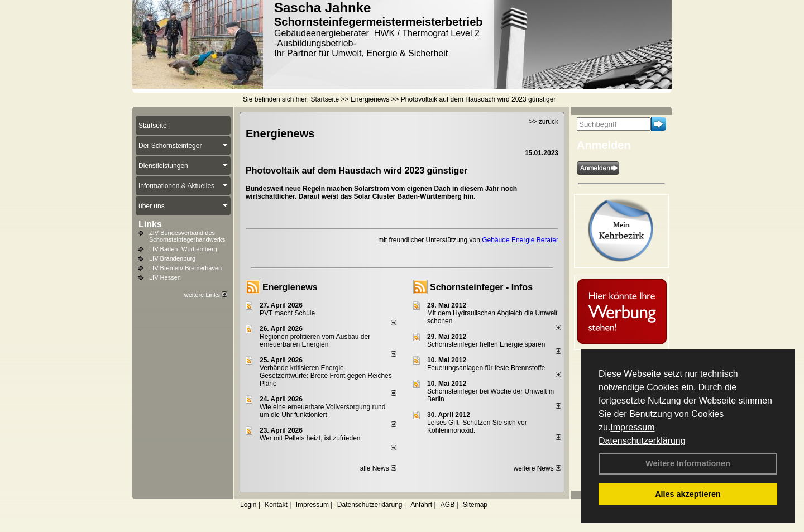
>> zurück (544, 122)
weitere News (537, 468)
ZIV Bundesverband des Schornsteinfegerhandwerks (187, 236)
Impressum (632, 427)
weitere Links (206, 295)
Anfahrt (421, 505)
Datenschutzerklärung (642, 441)
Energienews (290, 287)
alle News (378, 468)
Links (150, 224)
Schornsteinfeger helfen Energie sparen (486, 344)
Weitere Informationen (688, 463)
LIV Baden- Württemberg (183, 249)
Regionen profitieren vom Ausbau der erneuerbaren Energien (315, 341)
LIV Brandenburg (172, 258)
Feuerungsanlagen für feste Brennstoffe (486, 368)
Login (248, 505)
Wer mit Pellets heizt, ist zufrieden (310, 438)
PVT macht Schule (287, 313)
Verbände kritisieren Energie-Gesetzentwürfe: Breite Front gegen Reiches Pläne (326, 376)
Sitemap (475, 505)
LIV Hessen (165, 277)
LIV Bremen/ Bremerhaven (185, 268)
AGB (448, 505)
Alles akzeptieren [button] (688, 494)
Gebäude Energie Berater (520, 240)
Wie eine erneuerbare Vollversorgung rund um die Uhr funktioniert (322, 411)
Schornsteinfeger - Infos (481, 287)
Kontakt (276, 505)
